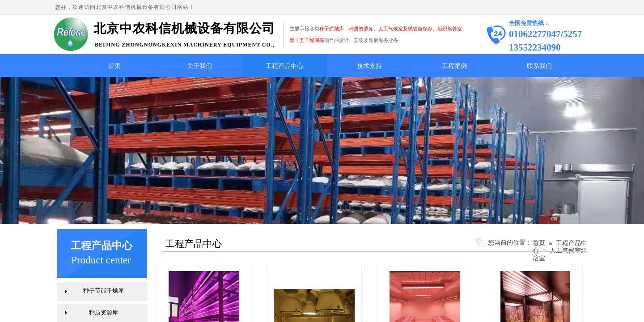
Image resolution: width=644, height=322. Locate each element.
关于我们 (199, 66)
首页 (114, 66)
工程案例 (454, 66)
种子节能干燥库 (104, 290)
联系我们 (539, 66)
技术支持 (369, 66)
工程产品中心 (284, 66)
